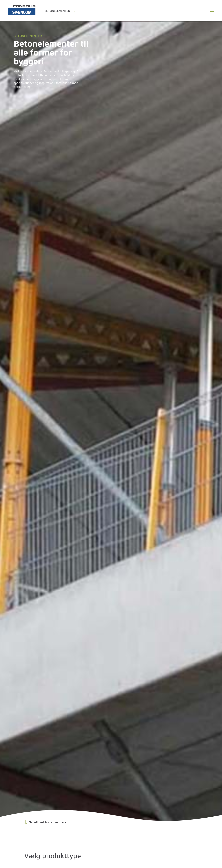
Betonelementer (60, 11)
